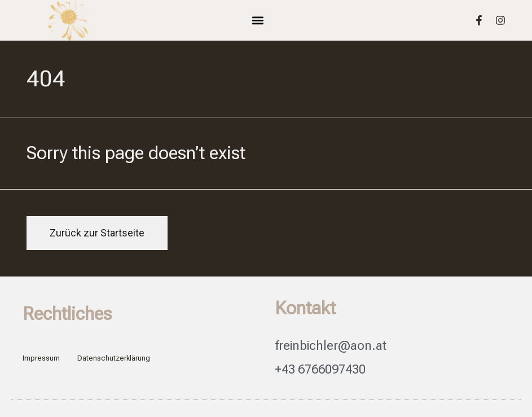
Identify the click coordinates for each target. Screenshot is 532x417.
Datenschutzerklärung (114, 358)
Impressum (41, 358)
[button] (258, 21)
